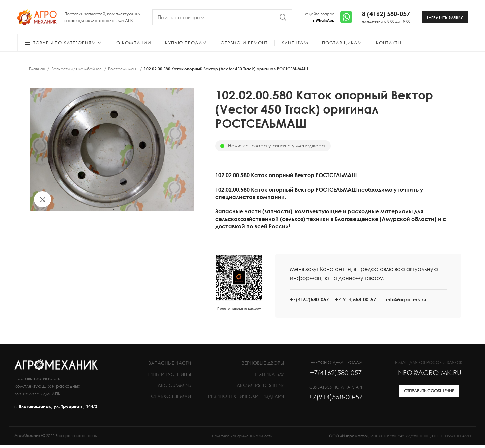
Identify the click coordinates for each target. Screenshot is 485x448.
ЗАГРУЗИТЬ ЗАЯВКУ (445, 19)
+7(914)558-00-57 (336, 400)
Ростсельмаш (123, 72)
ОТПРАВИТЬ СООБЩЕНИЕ (429, 394)
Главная (37, 72)
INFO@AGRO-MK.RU (429, 375)
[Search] (222, 19)
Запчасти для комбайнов (77, 72)
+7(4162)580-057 (336, 375)
